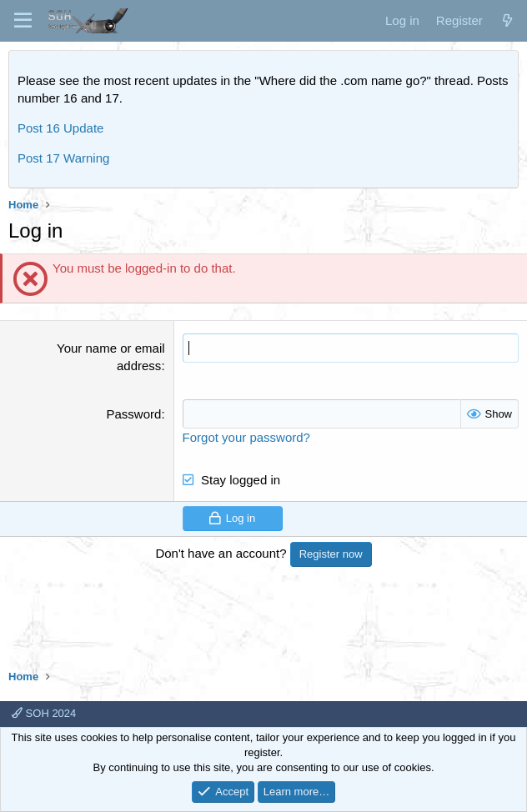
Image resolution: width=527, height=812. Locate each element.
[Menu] (23, 21)
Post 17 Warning (63, 158)
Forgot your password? (246, 437)
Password (134, 414)
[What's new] (507, 20)
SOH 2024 (44, 713)
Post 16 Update (60, 128)
